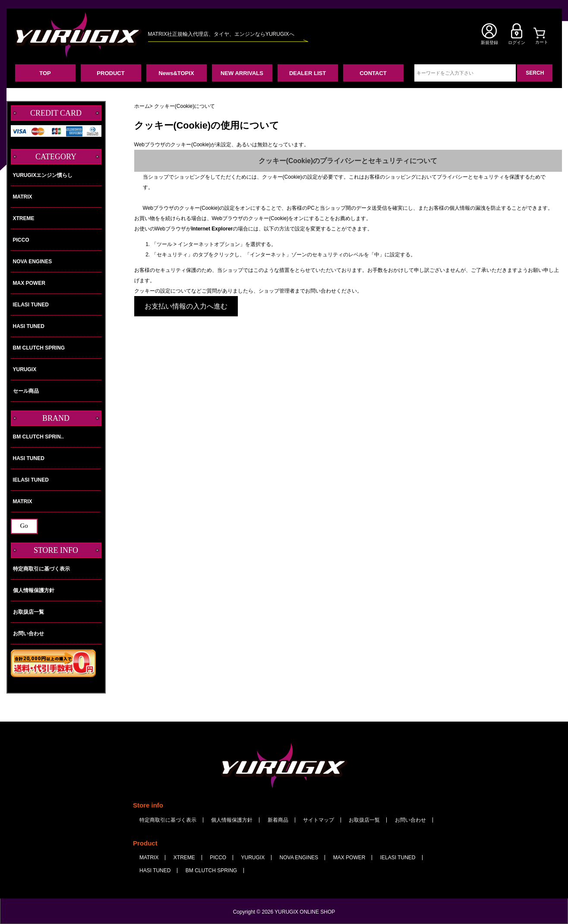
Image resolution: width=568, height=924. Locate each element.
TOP (45, 73)
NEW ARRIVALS (242, 73)
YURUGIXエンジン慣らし (43, 175)
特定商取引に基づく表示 (41, 569)
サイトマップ (319, 820)
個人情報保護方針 (34, 590)
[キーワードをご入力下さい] (465, 73)
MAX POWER (29, 283)
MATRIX (23, 197)
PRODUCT (110, 73)
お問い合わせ (28, 634)
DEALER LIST (308, 73)
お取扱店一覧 (28, 612)
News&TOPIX (176, 73)
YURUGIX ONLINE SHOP (305, 912)
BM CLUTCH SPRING (39, 348)
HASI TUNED (29, 326)
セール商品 (26, 391)
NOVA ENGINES (33, 262)
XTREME (24, 218)
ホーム (142, 106)
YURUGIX (25, 369)
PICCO (21, 240)
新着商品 (278, 820)
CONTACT (373, 73)
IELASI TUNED (31, 305)
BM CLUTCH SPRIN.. (56, 437)
